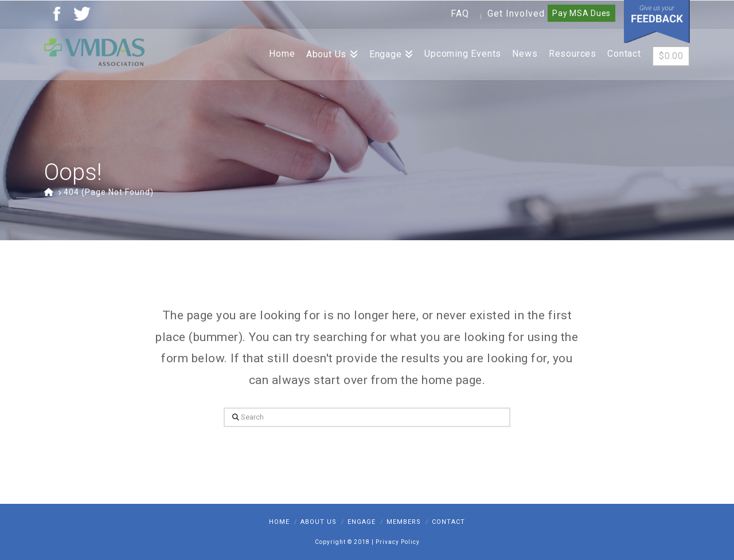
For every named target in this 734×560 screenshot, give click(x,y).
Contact (448, 522)
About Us (319, 522)
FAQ (460, 13)
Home (279, 522)
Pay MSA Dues (581, 13)
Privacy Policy (398, 542)
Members (404, 522)
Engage (362, 522)
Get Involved (516, 13)
